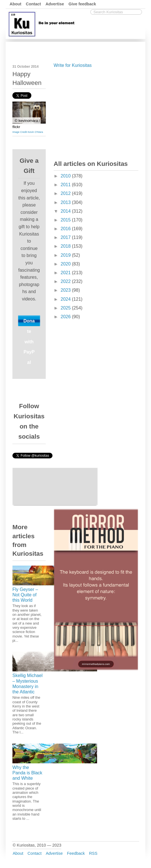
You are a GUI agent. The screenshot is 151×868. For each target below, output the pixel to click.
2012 (66, 193)
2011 (66, 185)
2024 (66, 299)
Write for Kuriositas (73, 65)
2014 (66, 211)
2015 (66, 220)
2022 (66, 281)
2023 (66, 290)
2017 (66, 237)
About (16, 4)
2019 (66, 255)
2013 (66, 202)
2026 (66, 317)
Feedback (76, 853)
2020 (66, 264)
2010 (66, 176)
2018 (66, 246)
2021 (66, 273)
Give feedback (82, 4)
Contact (34, 4)
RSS (93, 853)
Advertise (55, 4)
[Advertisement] (96, 113)
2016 (66, 229)
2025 (66, 308)
